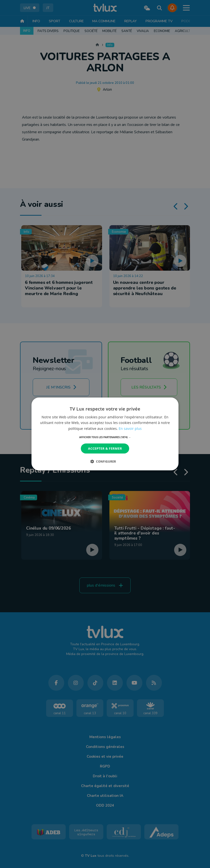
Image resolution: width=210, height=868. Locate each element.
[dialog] (105, 434)
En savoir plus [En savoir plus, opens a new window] (130, 428)
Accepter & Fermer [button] (105, 448)
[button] (105, 437)
